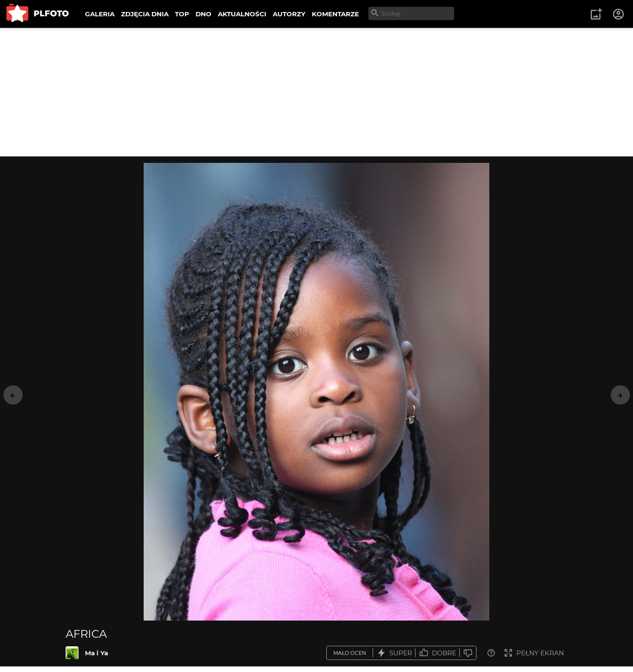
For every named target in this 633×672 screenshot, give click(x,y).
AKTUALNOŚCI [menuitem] (242, 14)
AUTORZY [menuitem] (289, 14)
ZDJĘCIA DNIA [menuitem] (145, 14)
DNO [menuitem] (203, 14)
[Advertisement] (316, 92)
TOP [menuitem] (182, 14)
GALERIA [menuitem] (100, 14)
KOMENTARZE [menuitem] (335, 14)
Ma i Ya (96, 653)
